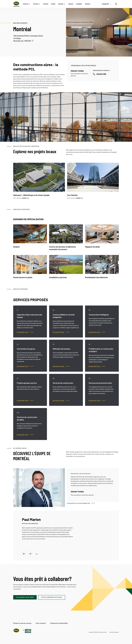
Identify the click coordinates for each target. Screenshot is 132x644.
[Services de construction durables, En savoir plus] (25, 435)
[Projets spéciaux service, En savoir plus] (25, 401)
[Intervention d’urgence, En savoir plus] (25, 367)
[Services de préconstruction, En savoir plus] (97, 401)
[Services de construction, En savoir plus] (61, 401)
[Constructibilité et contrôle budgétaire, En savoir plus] (61, 332)
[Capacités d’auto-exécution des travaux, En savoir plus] (25, 332)
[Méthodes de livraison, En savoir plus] (61, 367)
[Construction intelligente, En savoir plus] (97, 332)
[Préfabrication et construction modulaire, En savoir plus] (97, 367)
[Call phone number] (100, 74)
